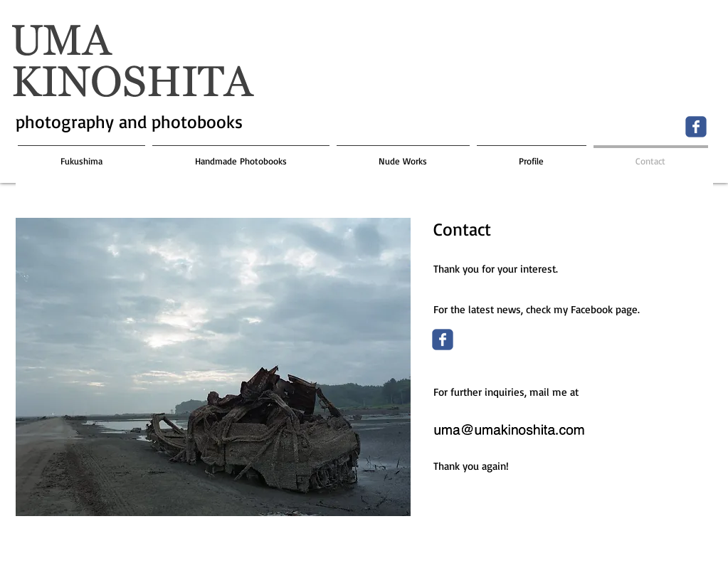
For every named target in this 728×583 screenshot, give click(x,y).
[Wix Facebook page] (696, 127)
